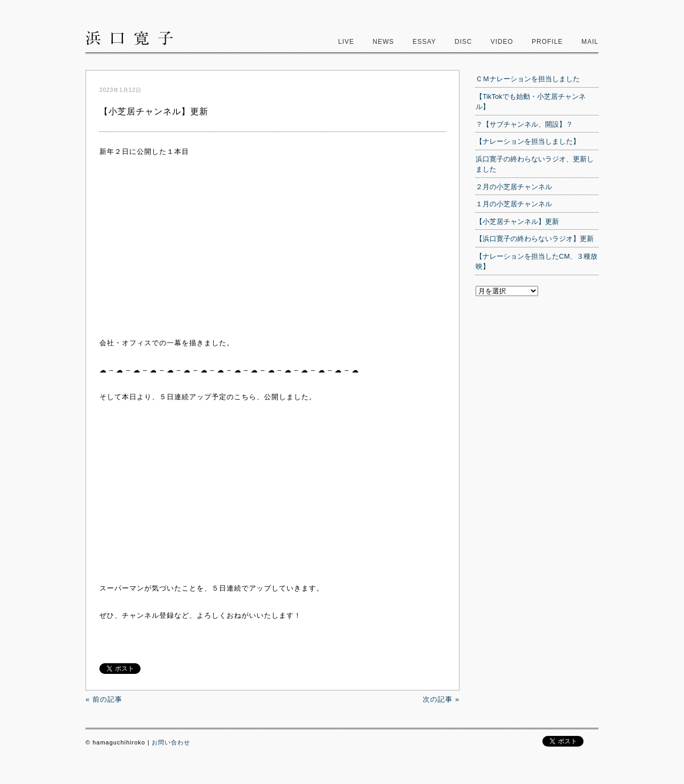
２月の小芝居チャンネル (514, 187)
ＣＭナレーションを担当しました (528, 79)
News (383, 42)
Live (346, 42)
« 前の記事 (104, 699)
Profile (547, 42)
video (502, 42)
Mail (590, 42)
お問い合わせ (171, 742)
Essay (424, 42)
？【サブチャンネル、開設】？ (524, 124)
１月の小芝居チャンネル (514, 204)
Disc (464, 42)
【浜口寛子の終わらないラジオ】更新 (535, 239)
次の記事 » (441, 699)
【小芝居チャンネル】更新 (517, 222)
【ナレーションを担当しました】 (528, 141)
